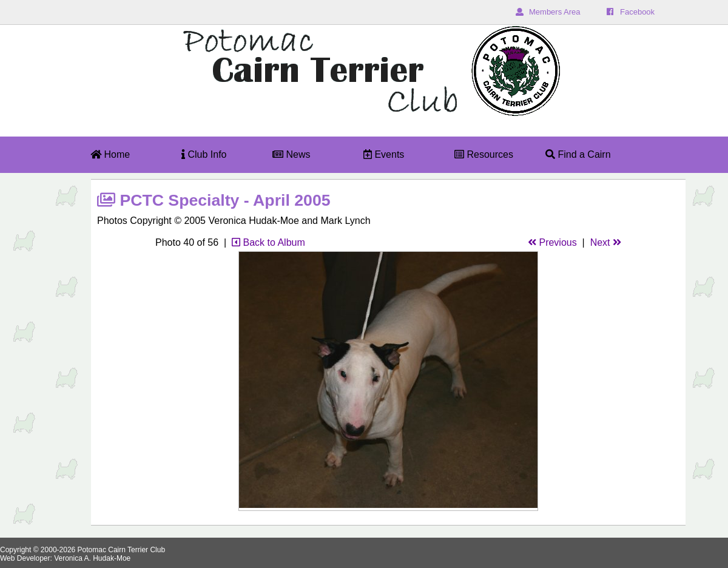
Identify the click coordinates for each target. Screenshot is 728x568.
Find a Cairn (578, 154)
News (291, 154)
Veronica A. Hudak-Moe (92, 558)
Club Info (204, 154)
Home (110, 154)
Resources (484, 154)
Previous (552, 242)
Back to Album (268, 242)
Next (606, 242)
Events (384, 154)
